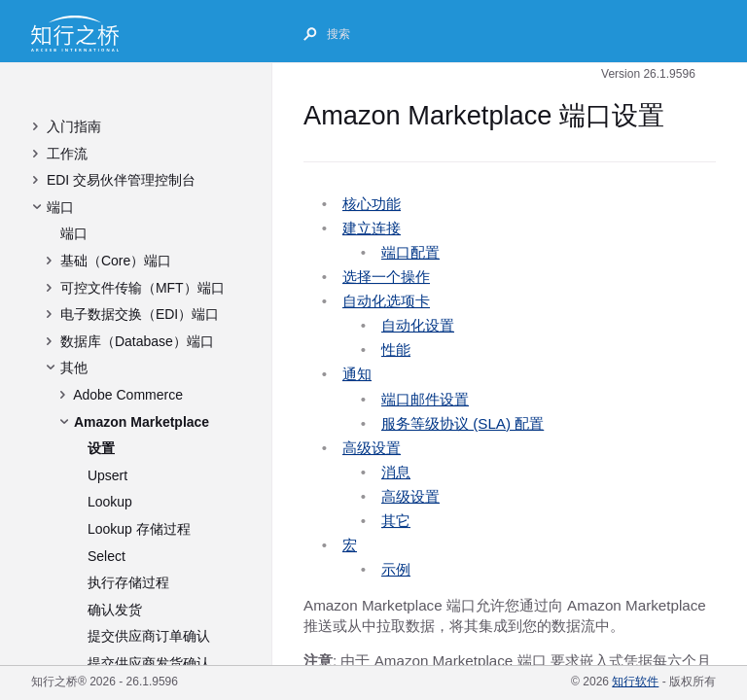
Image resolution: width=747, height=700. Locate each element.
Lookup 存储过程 (139, 529)
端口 (60, 207)
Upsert (107, 475)
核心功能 (372, 204)
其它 (396, 521)
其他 (74, 367)
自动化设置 (418, 325)
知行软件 (635, 682)
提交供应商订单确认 (149, 636)
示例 (396, 569)
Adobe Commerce (128, 395)
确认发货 (115, 610)
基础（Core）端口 (116, 261)
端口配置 (410, 252)
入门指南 (74, 126)
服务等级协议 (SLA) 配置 (462, 423)
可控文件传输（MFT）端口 (142, 288)
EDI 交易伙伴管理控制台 (121, 180)
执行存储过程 (128, 582)
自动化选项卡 (386, 301)
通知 (357, 374)
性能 (396, 350)
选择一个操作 (386, 277)
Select (107, 556)
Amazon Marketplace (142, 422)
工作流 (67, 154)
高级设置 (372, 448)
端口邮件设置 (425, 399)
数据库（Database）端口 (137, 341)
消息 (396, 472)
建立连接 (372, 228)
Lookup (110, 502)
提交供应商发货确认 (149, 663)
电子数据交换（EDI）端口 (140, 314)
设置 (101, 448)
